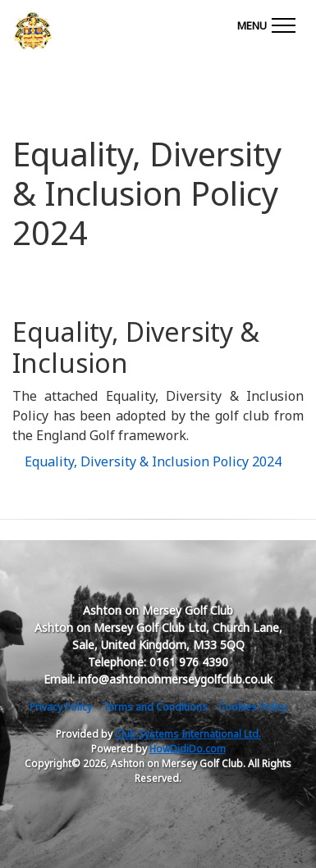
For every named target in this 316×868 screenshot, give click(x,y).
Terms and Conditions (155, 707)
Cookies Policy (252, 707)
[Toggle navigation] (266, 23)
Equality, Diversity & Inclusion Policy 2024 (153, 461)
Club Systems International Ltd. (188, 734)
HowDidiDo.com (188, 749)
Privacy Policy (61, 707)
